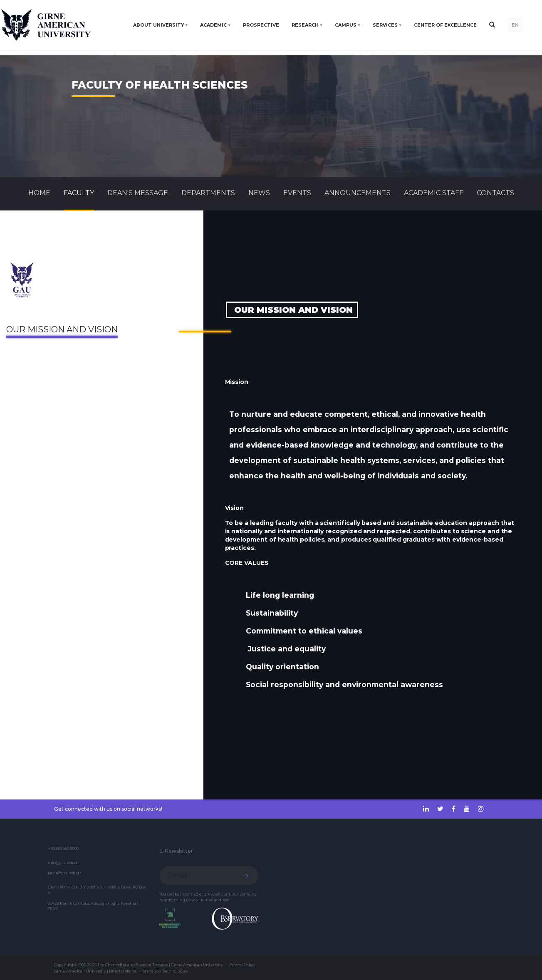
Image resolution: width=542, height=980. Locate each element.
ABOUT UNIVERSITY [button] (159, 25)
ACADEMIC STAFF (434, 193)
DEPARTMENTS (208, 193)
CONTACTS (495, 193)
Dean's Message (138, 193)
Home (39, 193)
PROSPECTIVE (261, 25)
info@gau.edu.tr (63, 862)
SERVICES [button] (385, 25)
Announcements (358, 193)
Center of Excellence (445, 25)
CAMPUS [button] (346, 25)
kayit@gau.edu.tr (64, 873)
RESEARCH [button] (305, 25)
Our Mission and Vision (62, 329)
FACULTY (79, 193)
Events (297, 193)
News (259, 193)
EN (515, 25)
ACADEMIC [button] (213, 25)
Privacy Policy (242, 965)
